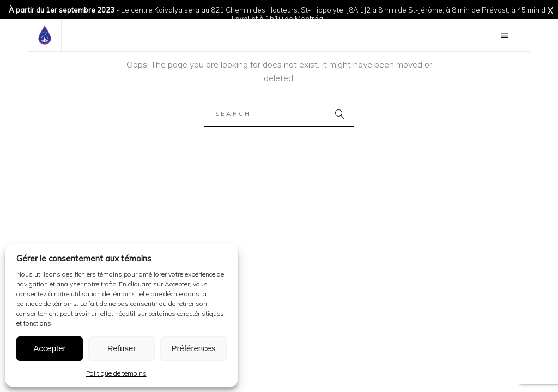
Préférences (194, 348)
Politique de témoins (116, 373)
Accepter (49, 348)
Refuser (122, 348)
